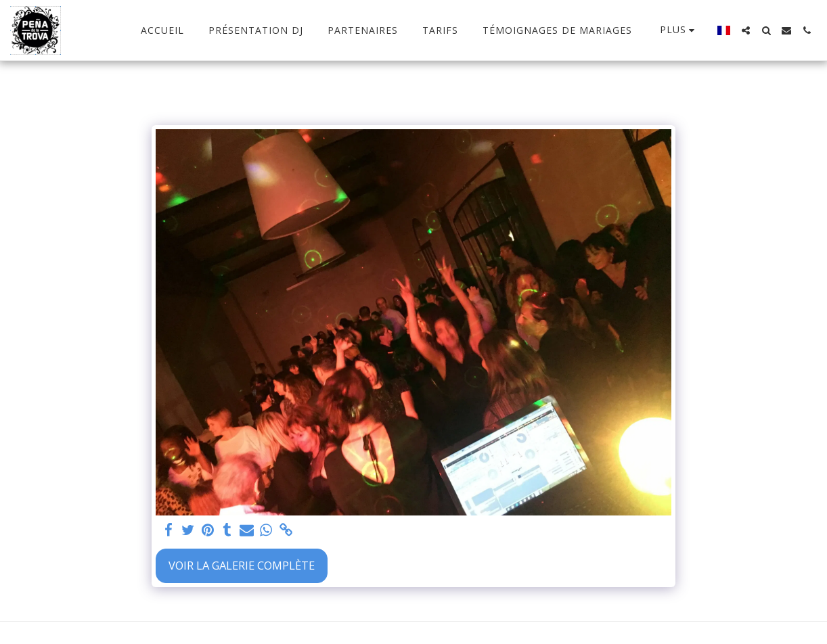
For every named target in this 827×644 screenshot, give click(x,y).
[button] (746, 30)
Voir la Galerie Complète (242, 565)
